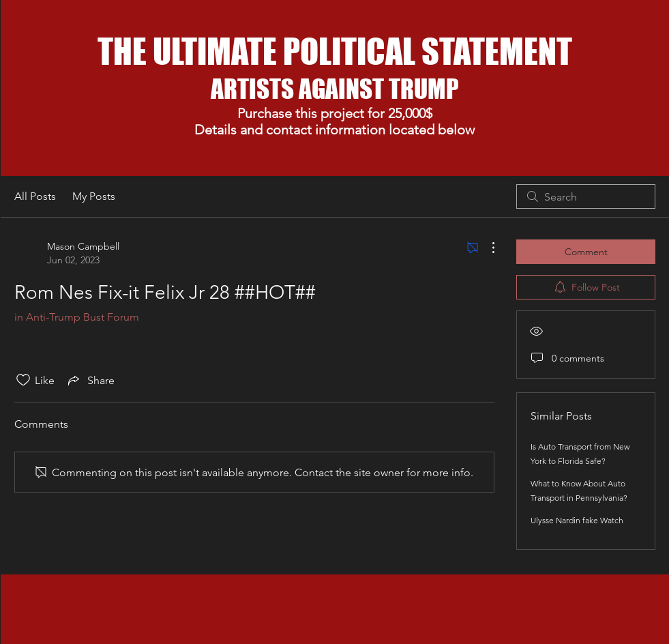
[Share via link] (90, 380)
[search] (586, 196)
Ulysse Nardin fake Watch (577, 520)
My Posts (94, 196)
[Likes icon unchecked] (23, 380)
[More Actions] (486, 248)
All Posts (35, 196)
